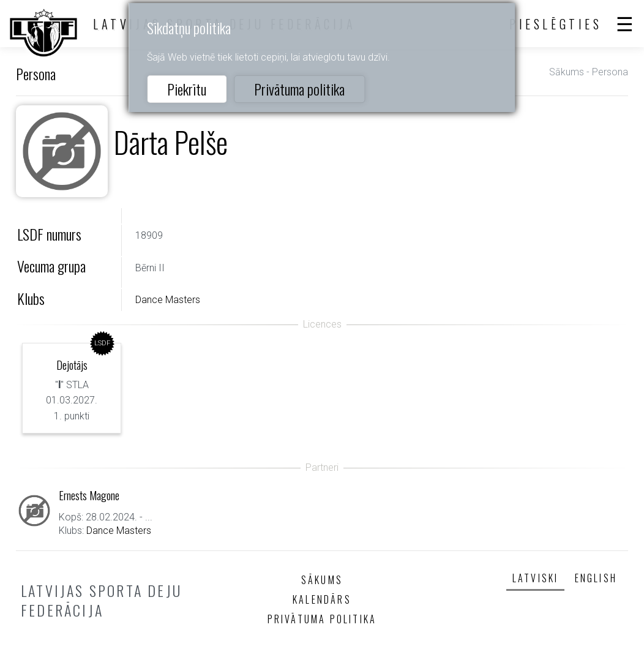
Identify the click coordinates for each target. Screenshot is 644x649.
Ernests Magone (89, 495)
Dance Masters (168, 300)
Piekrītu (187, 89)
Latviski (536, 578)
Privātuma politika (299, 89)
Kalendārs (322, 599)
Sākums (567, 72)
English (596, 578)
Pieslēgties (556, 24)
